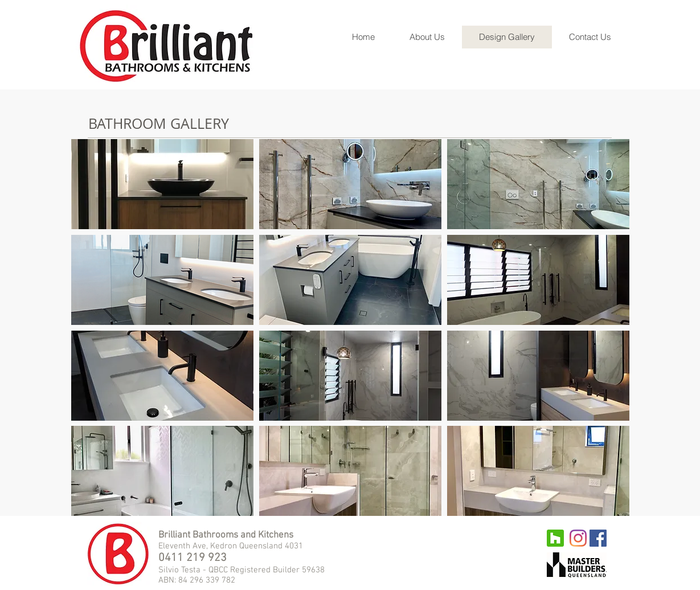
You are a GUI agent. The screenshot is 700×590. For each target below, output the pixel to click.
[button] (162, 184)
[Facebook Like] (406, 541)
